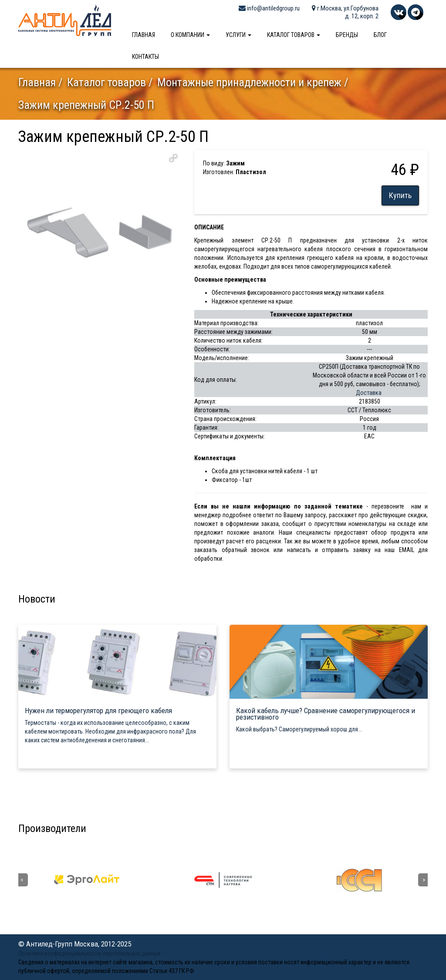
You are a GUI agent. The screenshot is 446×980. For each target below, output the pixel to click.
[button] (173, 158)
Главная (144, 35)
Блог (380, 35)
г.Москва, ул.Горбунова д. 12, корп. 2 (345, 12)
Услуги (238, 35)
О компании (190, 35)
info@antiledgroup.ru (269, 8)
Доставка (369, 393)
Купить (400, 195)
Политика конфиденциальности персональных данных (90, 953)
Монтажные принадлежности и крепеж (249, 82)
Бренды (347, 35)
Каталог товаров (294, 35)
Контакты (145, 57)
